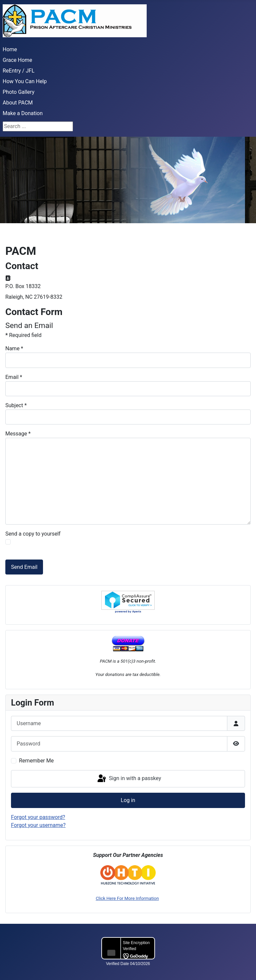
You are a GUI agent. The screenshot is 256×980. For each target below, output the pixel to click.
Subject (16, 405)
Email (14, 377)
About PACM (18, 103)
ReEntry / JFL (18, 71)
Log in (128, 800)
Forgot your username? (38, 825)
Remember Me (36, 761)
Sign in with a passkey (129, 779)
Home (10, 49)
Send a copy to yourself (33, 534)
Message (18, 434)
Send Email (24, 567)
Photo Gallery (18, 92)
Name (14, 348)
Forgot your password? (38, 817)
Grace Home (17, 60)
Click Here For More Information (127, 898)
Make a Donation (23, 113)
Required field (23, 335)
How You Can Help (25, 81)
